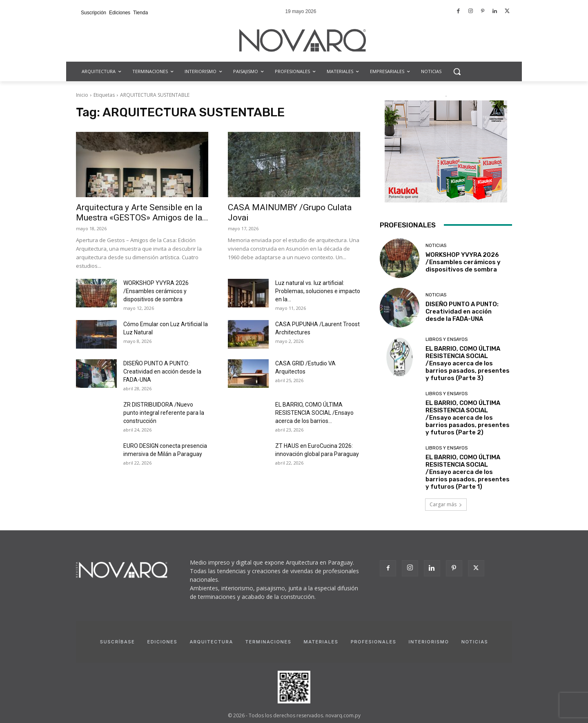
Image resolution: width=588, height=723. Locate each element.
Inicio (82, 95)
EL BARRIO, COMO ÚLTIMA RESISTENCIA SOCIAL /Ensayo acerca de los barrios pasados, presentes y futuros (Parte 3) (468, 363)
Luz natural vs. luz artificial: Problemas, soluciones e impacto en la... (318, 291)
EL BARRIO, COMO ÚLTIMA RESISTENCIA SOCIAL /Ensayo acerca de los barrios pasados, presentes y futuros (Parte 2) (468, 418)
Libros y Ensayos (447, 339)
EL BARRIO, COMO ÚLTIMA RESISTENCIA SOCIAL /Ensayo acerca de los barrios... (314, 413)
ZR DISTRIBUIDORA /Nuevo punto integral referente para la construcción (164, 413)
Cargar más (446, 504)
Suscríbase (118, 642)
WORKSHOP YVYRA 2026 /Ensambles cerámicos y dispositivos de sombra (156, 291)
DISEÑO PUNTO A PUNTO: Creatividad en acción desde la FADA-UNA (162, 372)
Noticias (436, 246)
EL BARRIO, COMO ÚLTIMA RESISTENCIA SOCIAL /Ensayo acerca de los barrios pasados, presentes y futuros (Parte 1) (468, 472)
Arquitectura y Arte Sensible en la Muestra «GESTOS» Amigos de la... (142, 212)
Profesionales (374, 642)
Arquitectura (211, 642)
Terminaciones (268, 642)
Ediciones (162, 642)
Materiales (321, 642)
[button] (457, 71)
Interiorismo (429, 642)
